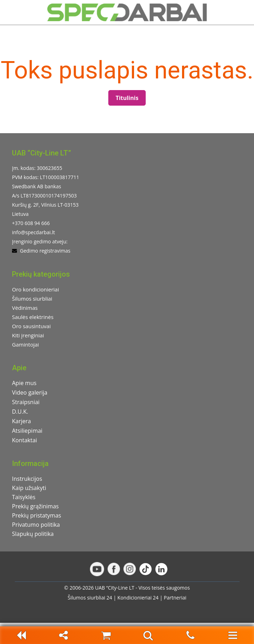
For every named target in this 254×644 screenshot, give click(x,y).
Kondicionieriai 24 (138, 598)
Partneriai (175, 598)
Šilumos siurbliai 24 (90, 598)
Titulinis (127, 98)
